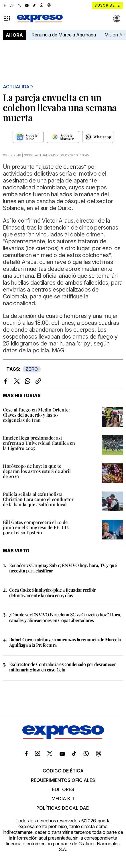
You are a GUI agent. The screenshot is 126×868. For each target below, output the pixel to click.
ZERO (32, 369)
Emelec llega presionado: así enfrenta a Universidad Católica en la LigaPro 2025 (39, 443)
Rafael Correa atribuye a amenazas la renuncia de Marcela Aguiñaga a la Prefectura (65, 642)
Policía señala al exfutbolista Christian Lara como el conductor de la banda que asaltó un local (38, 499)
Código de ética (63, 771)
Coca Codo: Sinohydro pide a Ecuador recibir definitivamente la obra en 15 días (52, 593)
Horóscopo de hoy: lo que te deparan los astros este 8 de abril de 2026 (37, 471)
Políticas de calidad (63, 808)
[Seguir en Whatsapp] (98, 137)
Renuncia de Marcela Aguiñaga (64, 35)
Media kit (63, 799)
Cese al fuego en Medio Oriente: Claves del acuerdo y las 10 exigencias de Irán (36, 415)
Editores (63, 789)
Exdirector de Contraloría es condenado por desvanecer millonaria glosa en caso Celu (62, 667)
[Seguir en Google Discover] (63, 137)
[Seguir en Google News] (28, 137)
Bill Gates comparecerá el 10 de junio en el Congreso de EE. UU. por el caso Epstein (36, 527)
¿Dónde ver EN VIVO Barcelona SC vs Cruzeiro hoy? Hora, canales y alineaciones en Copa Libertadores (65, 617)
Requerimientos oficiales (63, 780)
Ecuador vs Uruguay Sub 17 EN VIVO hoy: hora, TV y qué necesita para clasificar (63, 568)
